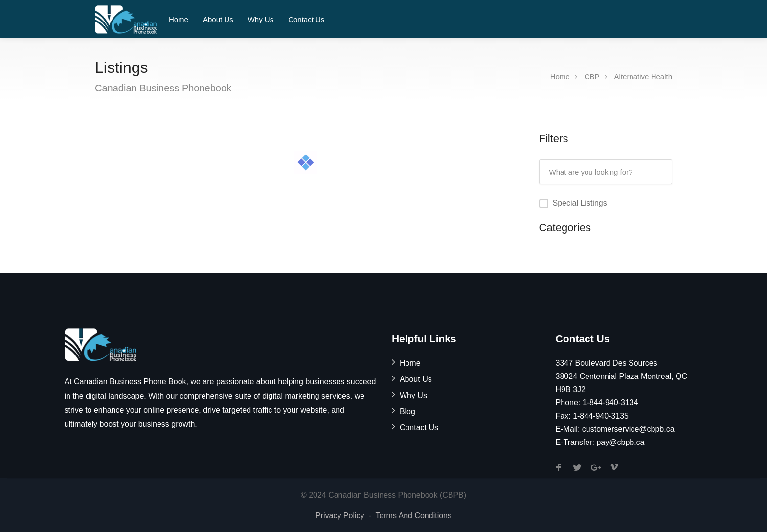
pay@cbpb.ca (620, 442)
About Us (218, 19)
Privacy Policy (340, 516)
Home (179, 19)
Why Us (261, 19)
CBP (592, 77)
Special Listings (580, 203)
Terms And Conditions (413, 516)
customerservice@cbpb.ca (628, 429)
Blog (407, 411)
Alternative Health (643, 77)
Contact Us (306, 19)
